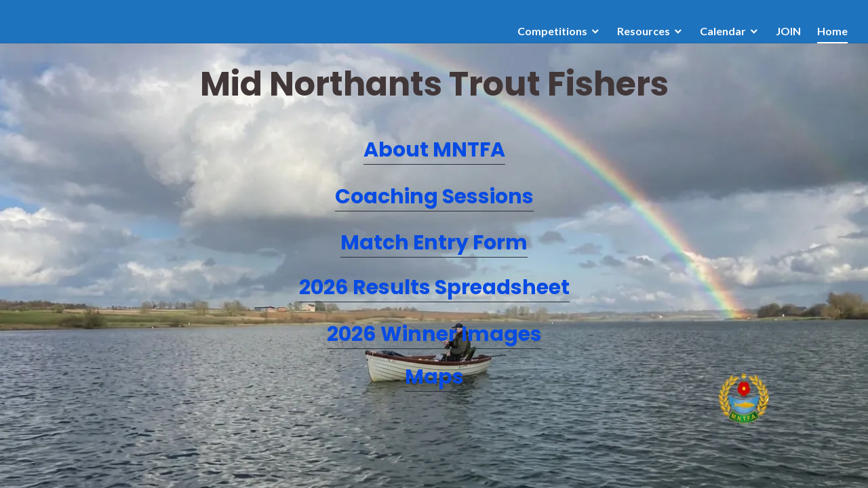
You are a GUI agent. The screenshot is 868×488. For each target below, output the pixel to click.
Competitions (552, 31)
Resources (644, 31)
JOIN (788, 31)
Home (832, 31)
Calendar (723, 31)
